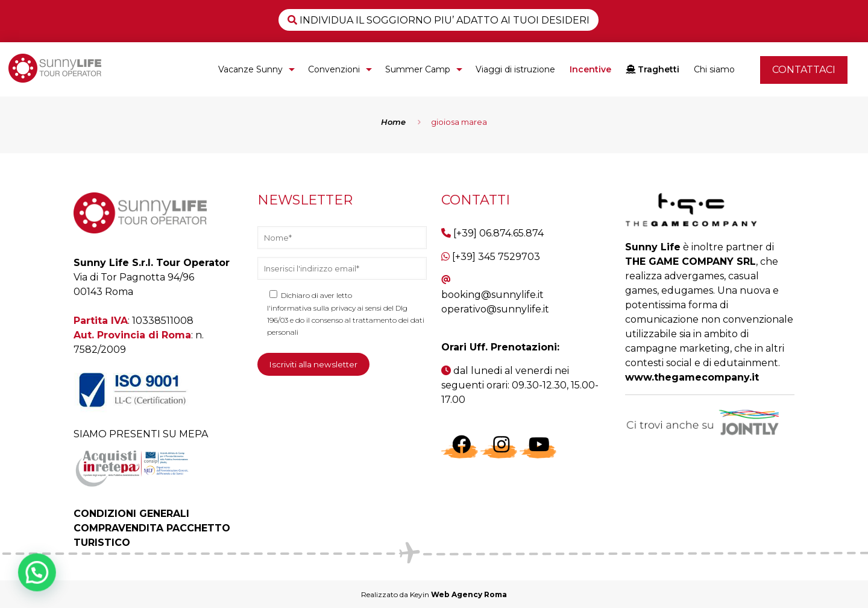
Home (393, 122)
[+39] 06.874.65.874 (498, 233)
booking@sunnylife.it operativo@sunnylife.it (495, 302)
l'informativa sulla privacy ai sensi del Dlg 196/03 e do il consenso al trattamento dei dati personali (346, 320)
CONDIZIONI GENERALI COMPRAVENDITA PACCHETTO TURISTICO (152, 528)
